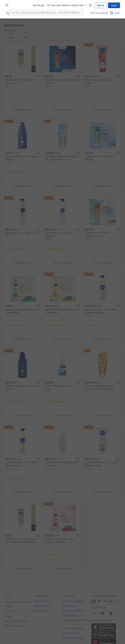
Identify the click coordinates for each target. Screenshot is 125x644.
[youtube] (103, 615)
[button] (107, 13)
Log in (114, 5)
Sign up (101, 5)
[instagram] (111, 615)
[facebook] (94, 615)
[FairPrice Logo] (19, 5)
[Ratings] (94, 96)
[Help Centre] (90, 5)
